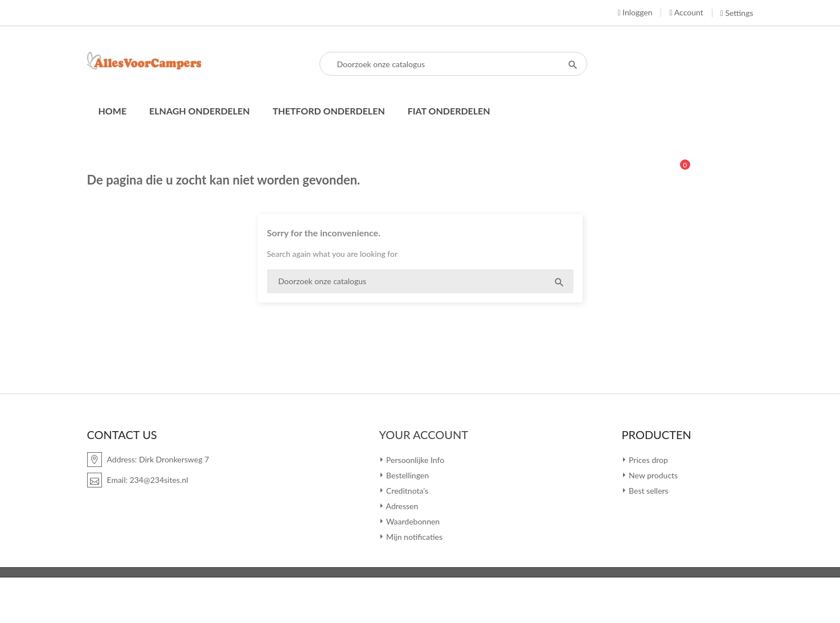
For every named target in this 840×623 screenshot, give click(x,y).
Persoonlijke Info (415, 460)
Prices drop (648, 460)
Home (113, 111)
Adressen (401, 506)
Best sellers (648, 491)
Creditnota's (407, 491)
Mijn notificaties (414, 537)
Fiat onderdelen (449, 111)
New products (653, 475)
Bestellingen (407, 475)
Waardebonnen (412, 521)
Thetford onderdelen (329, 111)
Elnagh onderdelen (200, 111)
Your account (424, 435)
